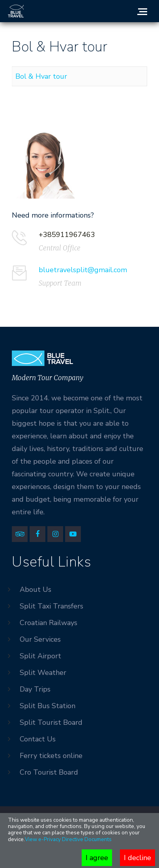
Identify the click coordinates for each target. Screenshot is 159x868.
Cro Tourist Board (49, 772)
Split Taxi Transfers (51, 606)
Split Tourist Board (51, 722)
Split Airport (40, 656)
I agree (97, 858)
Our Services (40, 639)
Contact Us (38, 739)
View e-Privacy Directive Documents (68, 839)
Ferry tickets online (51, 756)
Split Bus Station (48, 706)
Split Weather (43, 673)
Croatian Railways (49, 623)
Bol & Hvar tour (41, 76)
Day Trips (35, 689)
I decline (137, 858)
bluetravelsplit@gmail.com (83, 270)
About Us (36, 589)
